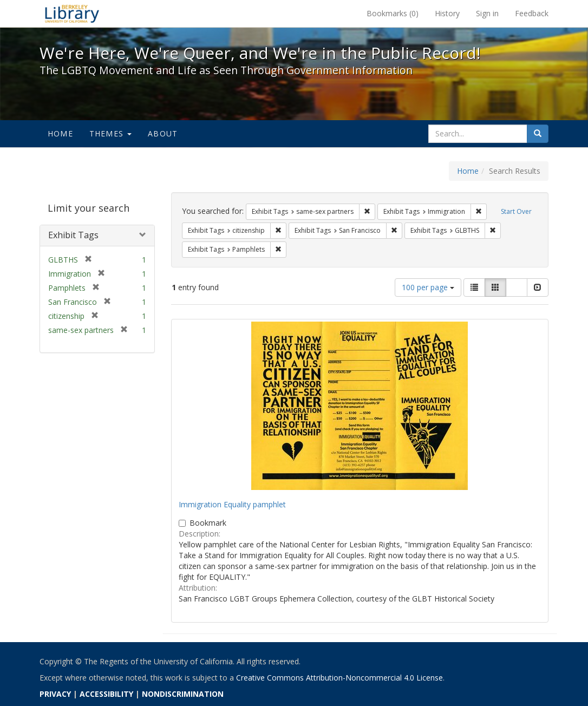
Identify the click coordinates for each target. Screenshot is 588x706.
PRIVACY (55, 694)
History (447, 13)
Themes (110, 133)
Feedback (532, 13)
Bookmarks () (393, 13)
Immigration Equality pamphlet (232, 504)
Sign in (487, 13)
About (163, 133)
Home (60, 133)
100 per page (428, 287)
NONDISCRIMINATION (183, 694)
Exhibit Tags (73, 235)
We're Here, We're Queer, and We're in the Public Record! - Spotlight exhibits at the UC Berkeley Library (72, 14)
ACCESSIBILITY (106, 694)
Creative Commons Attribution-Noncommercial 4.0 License (339, 678)
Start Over (516, 211)
